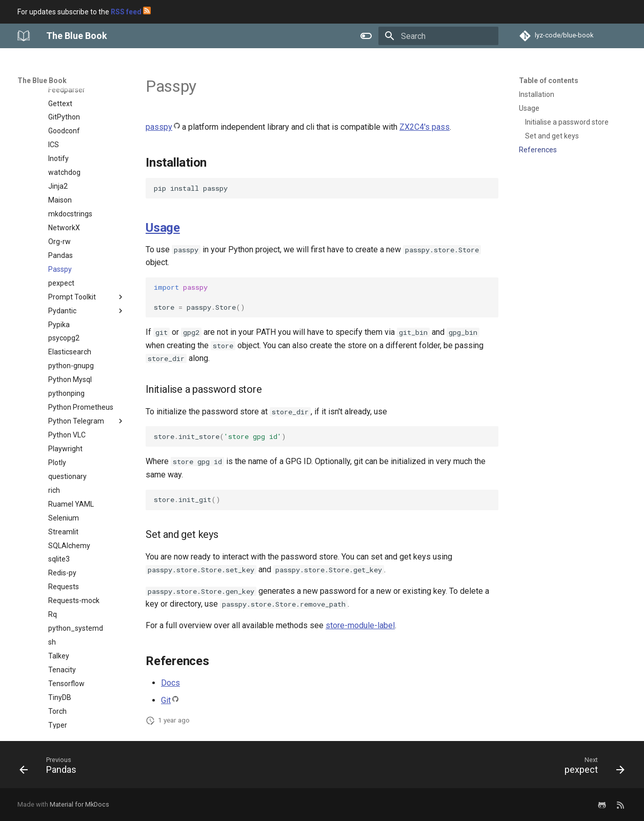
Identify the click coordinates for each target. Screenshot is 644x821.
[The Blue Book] (24, 36)
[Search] (438, 36)
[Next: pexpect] (591, 768)
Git (166, 700)
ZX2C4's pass (425, 127)
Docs (170, 683)
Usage (163, 228)
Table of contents (549, 81)
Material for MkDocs (79, 804)
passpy (159, 127)
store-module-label (360, 625)
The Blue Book (42, 81)
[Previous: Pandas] (51, 768)
